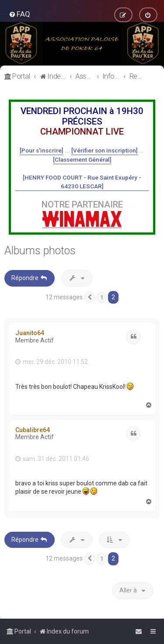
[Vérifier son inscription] (105, 150)
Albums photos (40, 251)
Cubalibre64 (33, 430)
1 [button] (102, 297)
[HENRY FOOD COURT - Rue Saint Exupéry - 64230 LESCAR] (82, 182)
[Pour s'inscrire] (42, 150)
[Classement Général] (82, 159)
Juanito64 (30, 333)
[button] (90, 298)
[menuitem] (19, 14)
